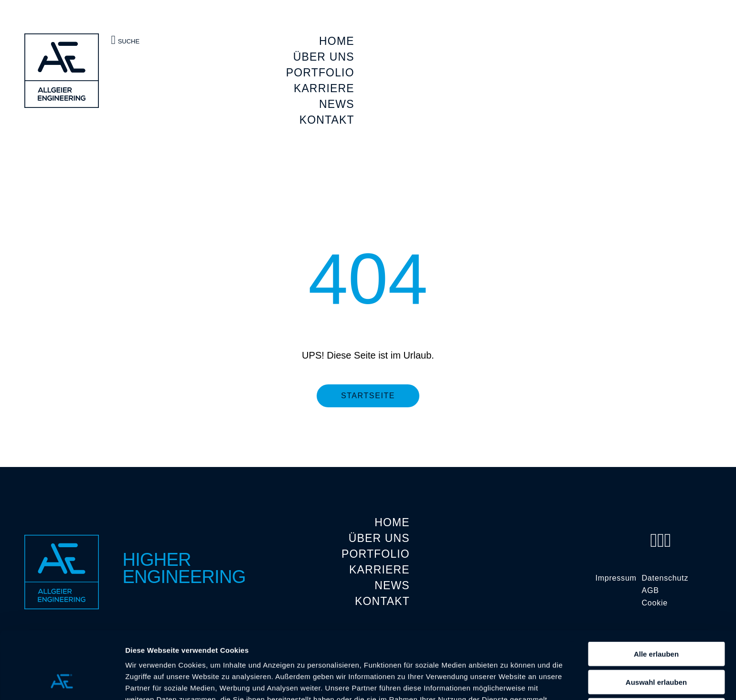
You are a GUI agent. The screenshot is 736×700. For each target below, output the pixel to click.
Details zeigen (508, 681)
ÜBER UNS (324, 57)
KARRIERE (324, 88)
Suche (126, 40)
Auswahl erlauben (656, 621)
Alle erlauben (656, 593)
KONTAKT (327, 120)
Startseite (368, 396)
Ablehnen (656, 650)
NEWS (337, 104)
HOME (337, 41)
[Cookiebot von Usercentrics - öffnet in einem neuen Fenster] (62, 681)
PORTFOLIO (320, 73)
